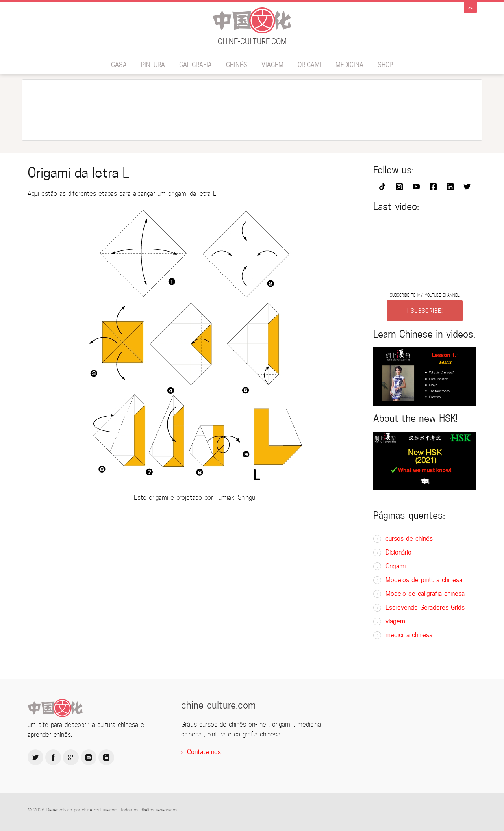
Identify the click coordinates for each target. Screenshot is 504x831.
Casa (119, 65)
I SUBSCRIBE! (425, 311)
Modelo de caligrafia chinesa (425, 594)
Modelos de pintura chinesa (424, 580)
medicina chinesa (409, 635)
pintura (153, 65)
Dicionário (398, 552)
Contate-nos (204, 752)
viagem (272, 65)
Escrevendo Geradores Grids (425, 607)
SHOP (385, 65)
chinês (237, 65)
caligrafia (195, 65)
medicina (349, 65)
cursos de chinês (409, 539)
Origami (309, 65)
